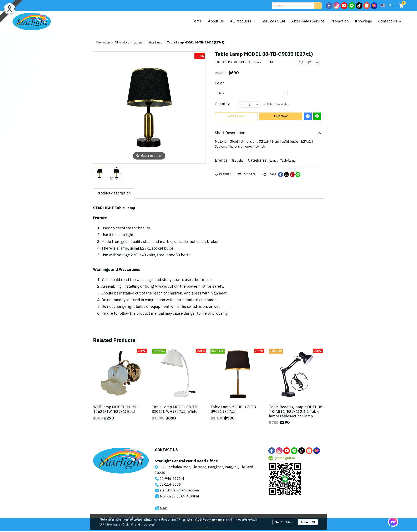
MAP (163, 508)
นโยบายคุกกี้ (148, 524)
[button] (297, 6)
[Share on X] (286, 174)
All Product (122, 43)
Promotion (103, 43)
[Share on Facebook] (280, 174)
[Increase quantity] (257, 104)
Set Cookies (283, 522)
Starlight (237, 161)
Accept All (308, 522)
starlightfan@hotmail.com (179, 491)
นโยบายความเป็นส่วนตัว (120, 524)
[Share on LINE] (298, 174)
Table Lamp (155, 43)
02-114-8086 (170, 485)
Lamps (138, 43)
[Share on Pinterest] (292, 174)
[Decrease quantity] (242, 104)
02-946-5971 (170, 479)
